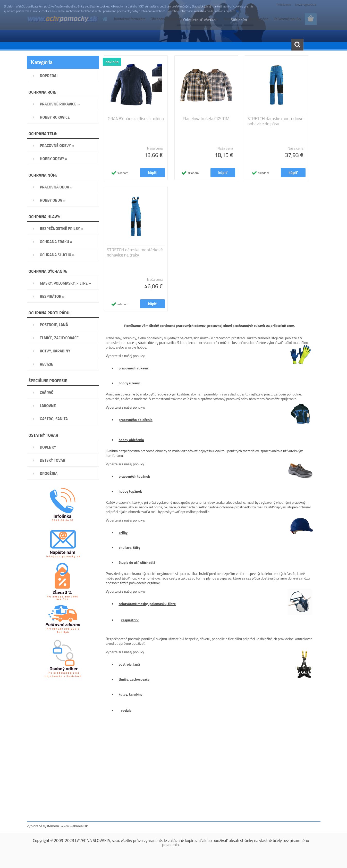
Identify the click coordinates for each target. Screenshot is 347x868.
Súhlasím (239, 20)
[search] (297, 45)
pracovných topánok (134, 476)
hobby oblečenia (131, 440)
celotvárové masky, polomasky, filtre (147, 604)
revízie (126, 710)
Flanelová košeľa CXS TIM (206, 119)
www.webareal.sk (74, 826)
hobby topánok (130, 491)
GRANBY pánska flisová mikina (136, 119)
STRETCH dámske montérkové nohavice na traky (135, 252)
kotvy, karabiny (131, 694)
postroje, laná (129, 664)
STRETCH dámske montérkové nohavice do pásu (276, 121)
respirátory (130, 620)
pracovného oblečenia (136, 420)
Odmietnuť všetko (199, 20)
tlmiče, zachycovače (134, 679)
